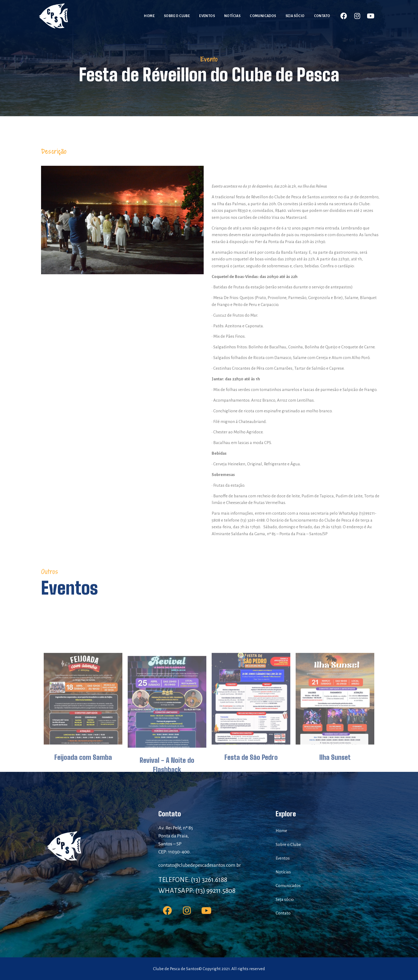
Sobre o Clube (177, 16)
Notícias (232, 16)
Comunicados (263, 16)
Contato (322, 16)
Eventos (207, 16)
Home (149, 16)
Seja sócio (295, 16)
